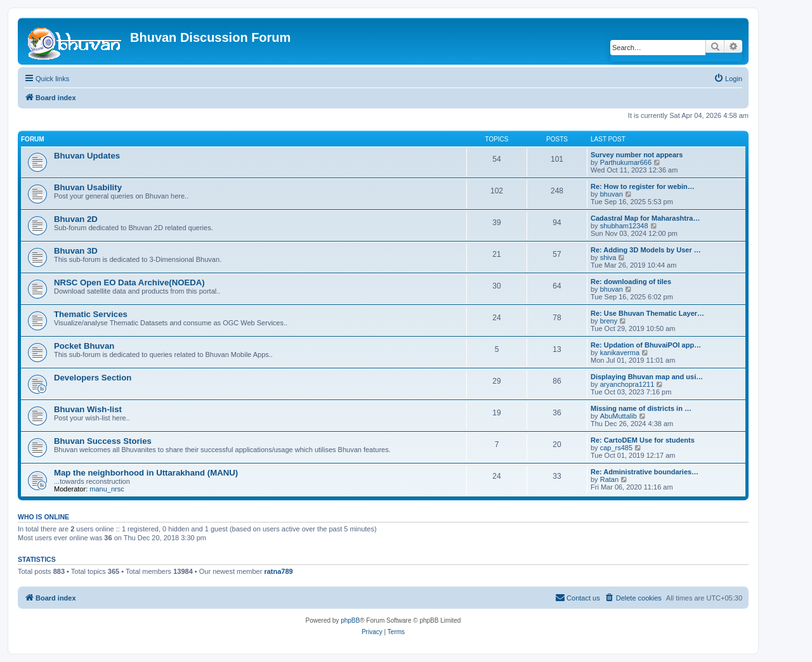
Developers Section (93, 378)
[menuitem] (728, 79)
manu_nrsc (107, 489)
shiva (608, 257)
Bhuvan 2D (76, 219)
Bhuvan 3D (76, 251)
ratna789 (278, 571)
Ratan (609, 479)
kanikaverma (620, 353)
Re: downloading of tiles (631, 282)
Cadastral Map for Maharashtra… (645, 218)
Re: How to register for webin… (643, 186)
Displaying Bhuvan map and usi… (647, 377)
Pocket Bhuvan (84, 346)
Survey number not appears (637, 155)
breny (609, 321)
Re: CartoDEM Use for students (643, 440)
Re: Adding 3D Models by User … (646, 250)
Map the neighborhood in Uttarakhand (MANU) (146, 473)
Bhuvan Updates (87, 156)
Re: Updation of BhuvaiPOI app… (646, 345)
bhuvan (612, 194)
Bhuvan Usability (88, 187)
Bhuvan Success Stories (103, 441)
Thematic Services (91, 314)
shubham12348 (624, 226)
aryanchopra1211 (627, 384)
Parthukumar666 (626, 162)
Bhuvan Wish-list (88, 409)
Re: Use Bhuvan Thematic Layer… (647, 313)
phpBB (350, 620)
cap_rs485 (616, 448)
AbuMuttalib (619, 416)
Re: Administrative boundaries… (645, 472)
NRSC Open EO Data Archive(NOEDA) (129, 282)
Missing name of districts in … (641, 408)
